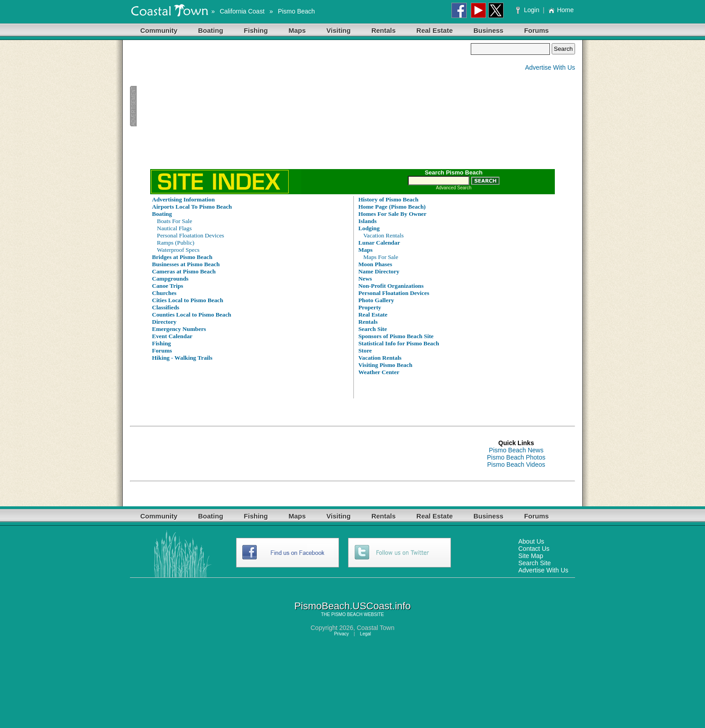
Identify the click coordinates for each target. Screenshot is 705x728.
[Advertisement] (300, 106)
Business (489, 30)
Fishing (256, 30)
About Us (531, 541)
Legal (366, 634)
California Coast (242, 11)
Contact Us (534, 549)
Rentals (384, 30)
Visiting (339, 30)
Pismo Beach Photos (516, 457)
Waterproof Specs (178, 250)
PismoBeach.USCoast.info (352, 606)
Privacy (341, 634)
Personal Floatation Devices (191, 235)
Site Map (531, 556)
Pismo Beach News (516, 450)
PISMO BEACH (347, 614)
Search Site (535, 563)
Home (561, 10)
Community (159, 30)
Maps (297, 30)
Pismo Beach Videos (516, 464)
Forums (537, 30)
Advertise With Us (550, 67)
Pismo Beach (296, 11)
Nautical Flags (174, 228)
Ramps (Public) (176, 243)
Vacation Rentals (384, 235)
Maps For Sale (381, 257)
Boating (211, 30)
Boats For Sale (175, 221)
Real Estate (435, 30)
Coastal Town (375, 628)
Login (529, 10)
